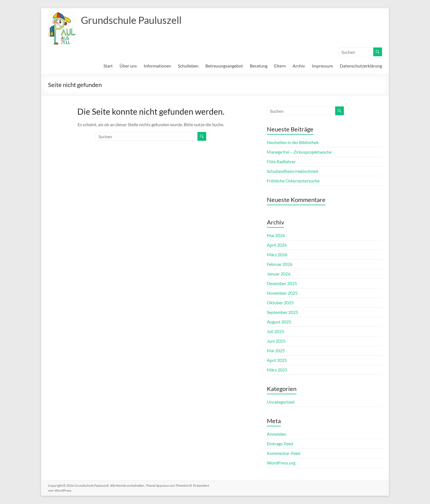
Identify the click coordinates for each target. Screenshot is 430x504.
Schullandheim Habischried (292, 171)
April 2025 (277, 360)
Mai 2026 (276, 235)
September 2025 (282, 312)
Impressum (322, 66)
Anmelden (277, 434)
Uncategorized (281, 402)
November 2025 (282, 293)
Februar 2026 (280, 264)
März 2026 (277, 254)
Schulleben (188, 66)
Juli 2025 (275, 331)
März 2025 (277, 370)
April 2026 (277, 245)
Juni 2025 (276, 341)
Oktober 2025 (280, 302)
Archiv (299, 66)
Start (108, 66)
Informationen (157, 66)
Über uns (128, 66)
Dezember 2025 (282, 283)
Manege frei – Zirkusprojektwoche (299, 152)
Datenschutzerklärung (361, 66)
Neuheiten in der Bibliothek (293, 142)
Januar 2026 (279, 274)
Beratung (259, 66)
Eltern (280, 66)
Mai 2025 (276, 350)
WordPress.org (281, 463)
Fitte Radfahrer (281, 161)
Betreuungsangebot (224, 66)
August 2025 (279, 322)
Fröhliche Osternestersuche (293, 181)
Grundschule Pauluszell (131, 20)
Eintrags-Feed (280, 444)
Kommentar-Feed (284, 453)
